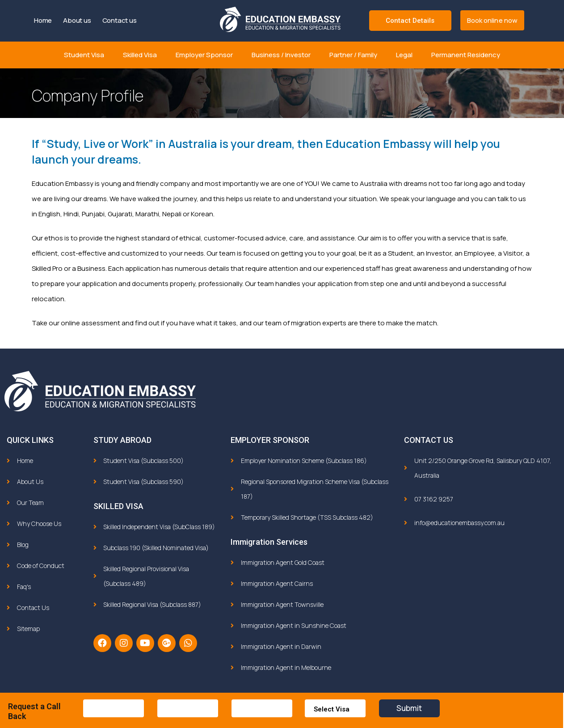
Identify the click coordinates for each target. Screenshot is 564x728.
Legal (404, 55)
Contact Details (410, 21)
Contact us (120, 20)
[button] (492, 20)
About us (77, 20)
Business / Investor (281, 55)
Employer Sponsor (204, 55)
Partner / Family (353, 55)
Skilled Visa (140, 55)
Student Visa (84, 55)
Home (43, 20)
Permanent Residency (466, 55)
